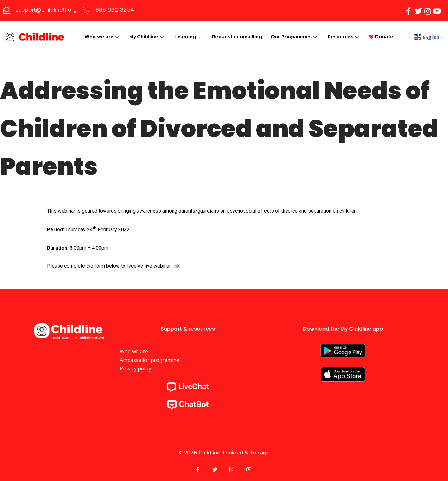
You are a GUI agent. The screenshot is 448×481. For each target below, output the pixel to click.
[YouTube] (437, 11)
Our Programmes (296, 30)
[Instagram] (428, 11)
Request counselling (238, 30)
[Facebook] (409, 11)
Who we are (102, 30)
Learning (189, 30)
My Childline (148, 30)
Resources (346, 30)
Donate (96, 43)
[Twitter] (418, 11)
